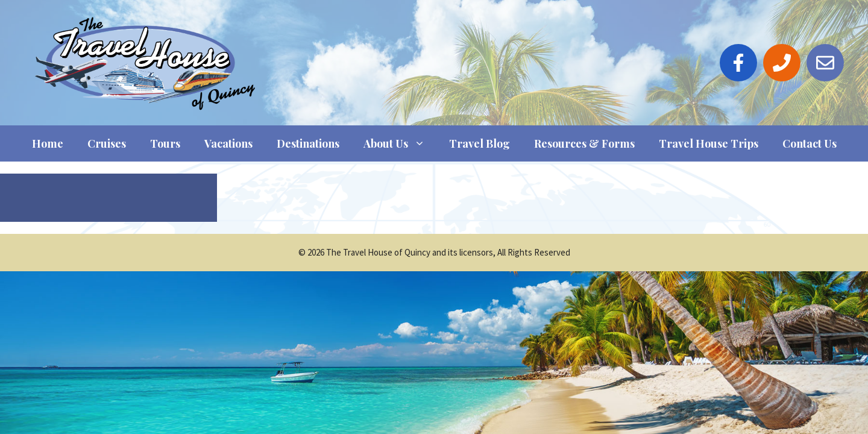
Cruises (107, 143)
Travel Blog (480, 143)
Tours (165, 143)
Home (48, 143)
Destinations (308, 143)
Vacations (228, 143)
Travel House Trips (709, 143)
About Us (400, 143)
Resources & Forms (584, 143)
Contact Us (810, 143)
